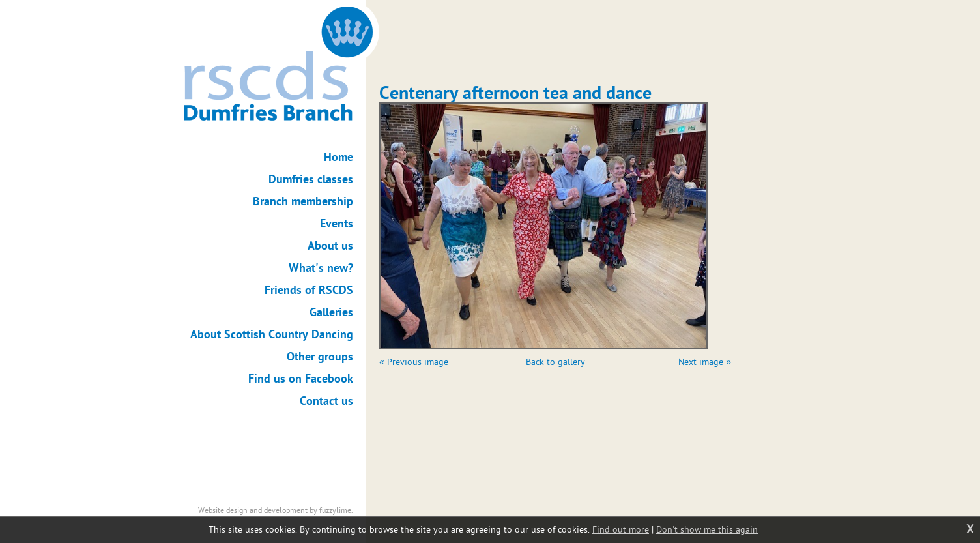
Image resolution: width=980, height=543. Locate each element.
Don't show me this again (707, 530)
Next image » (705, 362)
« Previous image (414, 362)
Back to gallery (555, 362)
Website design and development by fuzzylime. (276, 510)
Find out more (621, 530)
